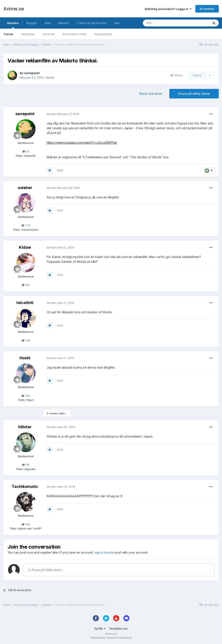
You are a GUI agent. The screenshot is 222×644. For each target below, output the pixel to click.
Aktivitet (63, 23)
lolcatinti (25, 303)
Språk (100, 628)
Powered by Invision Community (111, 638)
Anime (50, 78)
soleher (25, 188)
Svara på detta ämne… (46, 570)
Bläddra (13, 25)
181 (26, 465)
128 (26, 340)
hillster (25, 427)
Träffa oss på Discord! (92, 23)
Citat (60, 170)
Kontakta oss (119, 628)
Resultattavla (103, 34)
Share (176, 75)
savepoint (32, 73)
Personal (49, 34)
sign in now (102, 552)
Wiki (47, 23)
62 (26, 151)
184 (26, 285)
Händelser (28, 34)
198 (26, 524)
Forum (9, 34)
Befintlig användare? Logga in (168, 9)
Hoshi (25, 358)
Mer (117, 23)
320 (26, 396)
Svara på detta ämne (194, 94)
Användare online (74, 34)
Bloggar (32, 23)
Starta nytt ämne (151, 94)
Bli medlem (207, 9)
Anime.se (14, 9)
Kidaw (25, 247)
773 (26, 225)
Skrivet (63, 114)
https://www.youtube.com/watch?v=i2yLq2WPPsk (82, 143)
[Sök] (164, 23)
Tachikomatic (25, 486)
